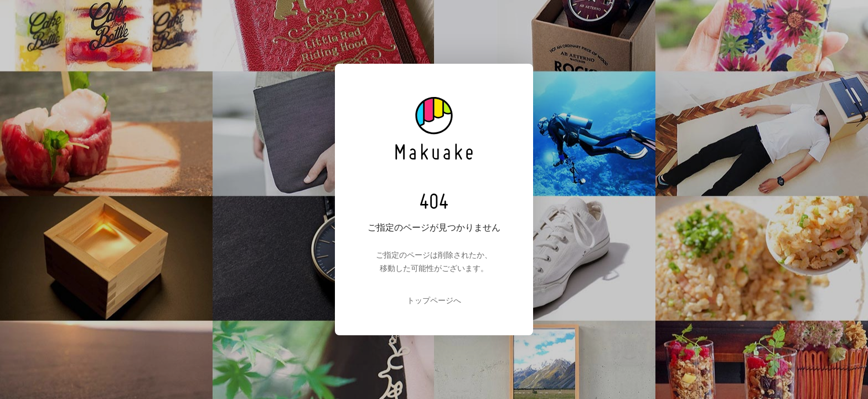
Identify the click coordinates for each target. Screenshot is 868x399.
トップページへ (434, 300)
